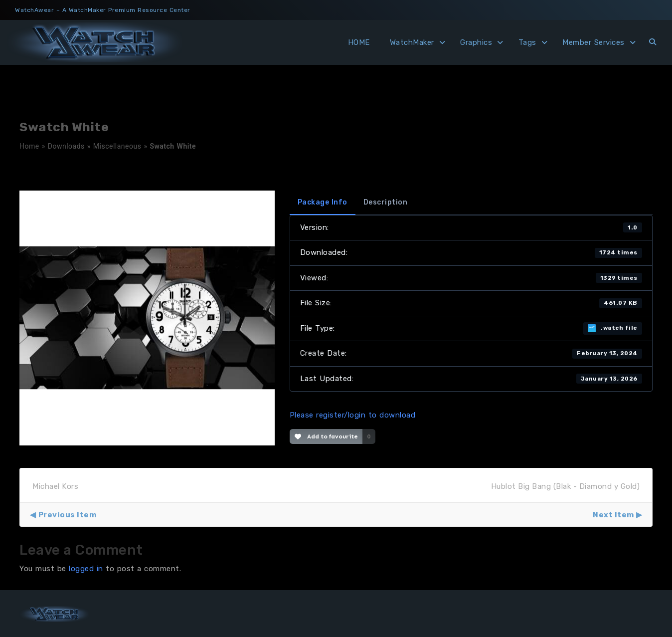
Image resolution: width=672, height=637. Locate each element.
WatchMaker (412, 42)
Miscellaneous (117, 146)
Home (29, 146)
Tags (527, 42)
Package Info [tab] (323, 202)
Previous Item (68, 515)
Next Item (613, 515)
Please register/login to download (353, 415)
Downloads (66, 146)
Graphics (476, 42)
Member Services (593, 42)
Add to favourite (326, 436)
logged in (86, 569)
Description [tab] (386, 202)
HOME (359, 42)
